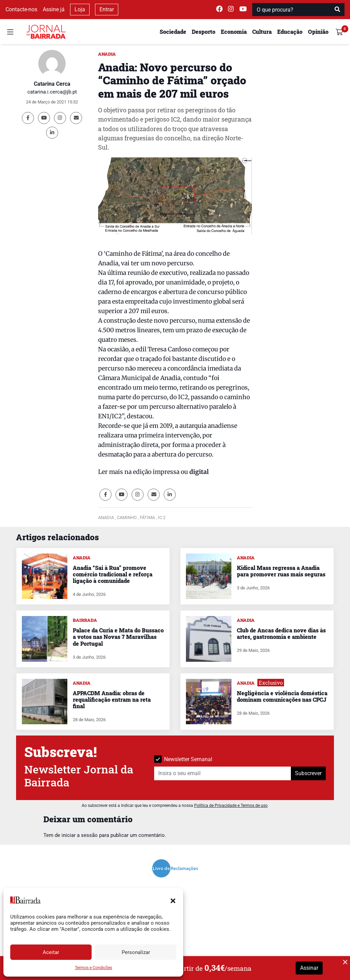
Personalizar (136, 952)
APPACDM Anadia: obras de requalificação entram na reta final (112, 699)
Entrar (107, 9)
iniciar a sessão (80, 835)
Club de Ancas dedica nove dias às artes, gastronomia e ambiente (281, 633)
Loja (80, 9)
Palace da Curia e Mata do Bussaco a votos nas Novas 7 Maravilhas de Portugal (118, 637)
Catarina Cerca (52, 84)
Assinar (309, 968)
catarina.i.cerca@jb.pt (52, 92)
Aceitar (51, 952)
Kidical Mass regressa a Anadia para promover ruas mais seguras (281, 571)
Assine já (54, 9)
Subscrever (308, 773)
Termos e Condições (93, 968)
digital (199, 472)
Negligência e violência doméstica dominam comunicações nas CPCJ (282, 696)
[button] (173, 900)
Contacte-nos (21, 9)
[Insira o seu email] (223, 773)
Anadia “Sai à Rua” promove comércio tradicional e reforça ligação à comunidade (113, 574)
